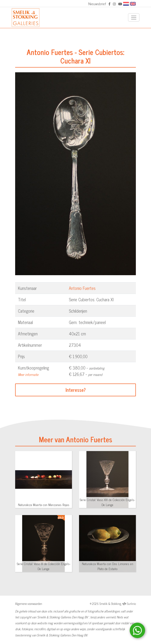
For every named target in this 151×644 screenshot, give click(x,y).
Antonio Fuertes (82, 288)
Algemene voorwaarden (29, 604)
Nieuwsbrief (97, 4)
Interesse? (76, 390)
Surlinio (131, 604)
